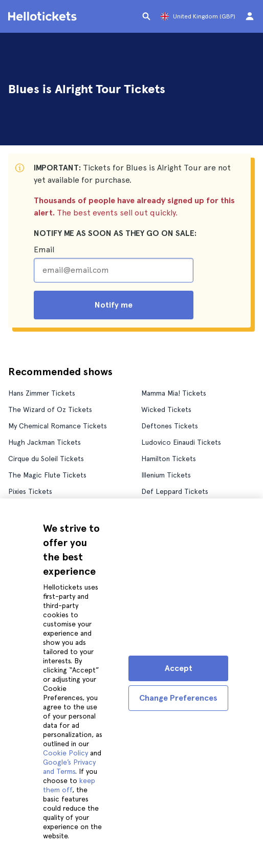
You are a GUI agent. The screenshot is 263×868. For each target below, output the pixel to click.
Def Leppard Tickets (175, 491)
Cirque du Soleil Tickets (46, 459)
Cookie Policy (65, 753)
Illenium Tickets (166, 475)
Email (44, 249)
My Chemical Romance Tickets (58, 426)
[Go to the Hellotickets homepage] (44, 16)
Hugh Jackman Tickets (45, 442)
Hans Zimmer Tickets (42, 393)
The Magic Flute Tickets (47, 475)
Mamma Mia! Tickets (174, 393)
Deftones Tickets (170, 426)
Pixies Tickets (30, 491)
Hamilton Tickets (169, 459)
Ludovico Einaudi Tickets (181, 442)
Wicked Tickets (166, 409)
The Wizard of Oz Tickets (50, 409)
